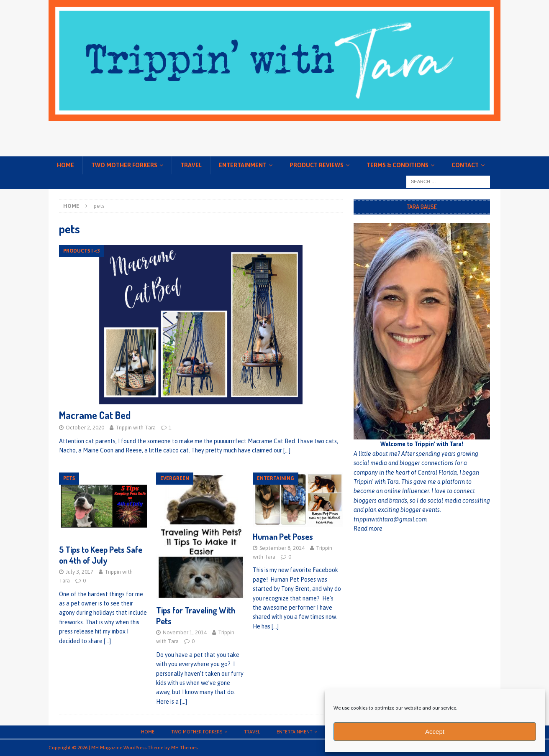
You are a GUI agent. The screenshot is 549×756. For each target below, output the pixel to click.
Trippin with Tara (136, 428)
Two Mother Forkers (124, 165)
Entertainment (243, 165)
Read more (368, 529)
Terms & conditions (398, 165)
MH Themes (184, 748)
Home (65, 165)
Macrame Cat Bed (95, 415)
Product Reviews (317, 165)
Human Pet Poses (283, 536)
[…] (287, 450)
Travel (191, 165)
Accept (435, 732)
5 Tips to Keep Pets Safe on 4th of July (101, 555)
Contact (465, 165)
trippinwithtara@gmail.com (390, 519)
